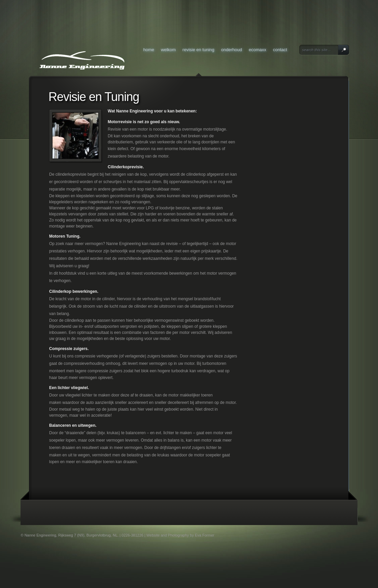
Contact (280, 50)
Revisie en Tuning (198, 50)
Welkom (168, 50)
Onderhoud (232, 50)
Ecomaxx (257, 50)
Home (149, 50)
